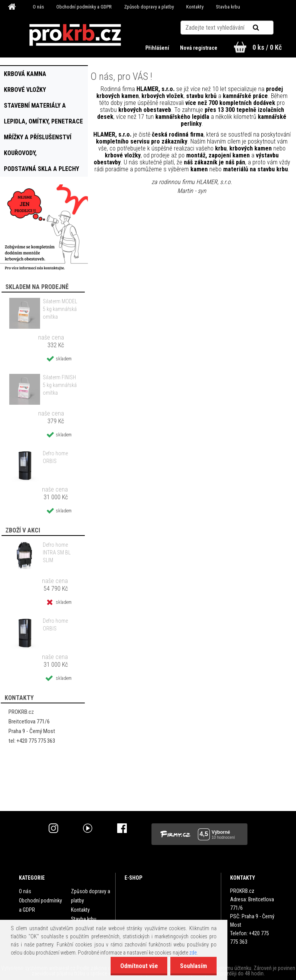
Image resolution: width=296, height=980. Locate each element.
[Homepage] (13, 7)
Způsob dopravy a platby (149, 7)
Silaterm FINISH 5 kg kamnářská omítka (60, 385)
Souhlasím (193, 966)
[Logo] (75, 35)
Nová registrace (199, 48)
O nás (38, 7)
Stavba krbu (228, 7)
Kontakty (195, 7)
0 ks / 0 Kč (267, 47)
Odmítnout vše (139, 966)
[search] (265, 28)
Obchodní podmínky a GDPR (84, 7)
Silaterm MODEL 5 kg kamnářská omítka (60, 309)
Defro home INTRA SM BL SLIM (57, 553)
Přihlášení (158, 48)
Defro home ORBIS (55, 457)
